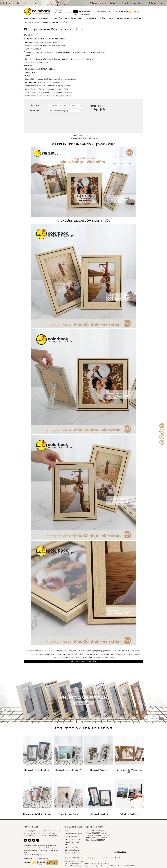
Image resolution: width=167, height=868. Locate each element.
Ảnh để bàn (77, 18)
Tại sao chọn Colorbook (73, 834)
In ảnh (103, 18)
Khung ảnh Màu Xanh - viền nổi (68, 770)
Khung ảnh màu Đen (99, 814)
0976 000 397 (84, 12)
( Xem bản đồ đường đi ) (47, 848)
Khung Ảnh (92, 18)
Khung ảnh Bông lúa (99, 770)
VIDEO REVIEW (102, 12)
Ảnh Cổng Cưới (61, 18)
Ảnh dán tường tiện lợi (129, 814)
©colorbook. (46, 651)
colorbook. (84, 858)
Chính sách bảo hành (72, 847)
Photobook (30, 18)
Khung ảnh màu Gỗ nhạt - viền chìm (57, 22)
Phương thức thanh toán (72, 843)
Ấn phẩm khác (125, 18)
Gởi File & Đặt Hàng (72, 837)
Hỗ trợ (67, 831)
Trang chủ (28, 22)
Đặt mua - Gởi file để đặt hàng (83, 661)
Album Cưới (45, 18)
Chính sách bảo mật (72, 850)
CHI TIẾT (112, 657)
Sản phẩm (37, 22)
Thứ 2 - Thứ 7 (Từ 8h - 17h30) (63, 13)
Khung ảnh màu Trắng (68, 814)
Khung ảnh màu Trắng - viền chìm (38, 814)
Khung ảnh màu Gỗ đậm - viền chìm (129, 771)
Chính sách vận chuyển (73, 839)
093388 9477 (87, 14)
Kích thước (35, 111)
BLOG (111, 12)
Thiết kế (139, 18)
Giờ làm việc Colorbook (73, 853)
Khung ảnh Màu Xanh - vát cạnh (38, 770)
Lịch (112, 18)
